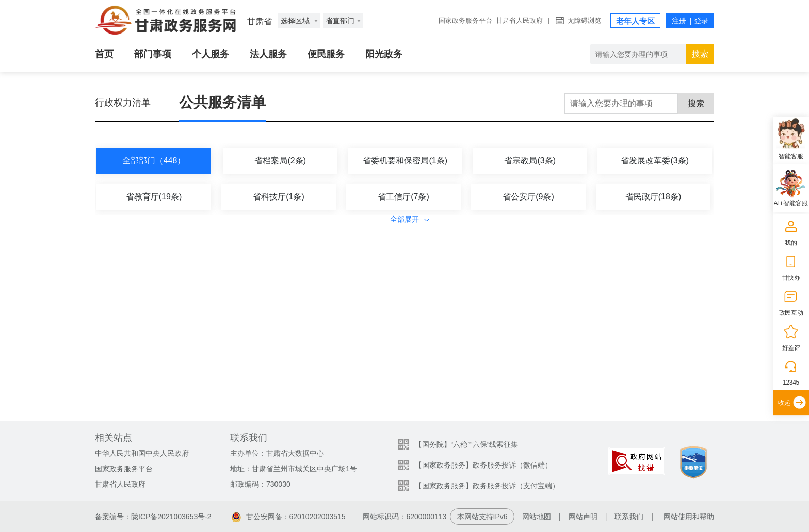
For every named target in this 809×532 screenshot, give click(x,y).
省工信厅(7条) (403, 197)
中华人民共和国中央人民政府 (142, 453)
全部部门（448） (154, 161)
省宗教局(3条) (530, 161)
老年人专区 (635, 21)
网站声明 (583, 517)
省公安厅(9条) (528, 197)
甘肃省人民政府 (519, 20)
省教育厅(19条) (154, 197)
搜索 (700, 54)
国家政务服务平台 (465, 20)
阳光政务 (384, 54)
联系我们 (629, 517)
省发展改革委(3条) (655, 161)
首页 (104, 54)
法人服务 (268, 54)
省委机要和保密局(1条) (405, 161)
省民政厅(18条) (653, 197)
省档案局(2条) (280, 161)
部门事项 (153, 54)
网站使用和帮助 (689, 517)
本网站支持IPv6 (482, 517)
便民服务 (326, 54)
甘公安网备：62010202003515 (289, 517)
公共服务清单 (222, 102)
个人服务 (211, 54)
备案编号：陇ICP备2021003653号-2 (153, 517)
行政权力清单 (123, 103)
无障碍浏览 (584, 20)
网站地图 (537, 517)
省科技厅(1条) (279, 197)
